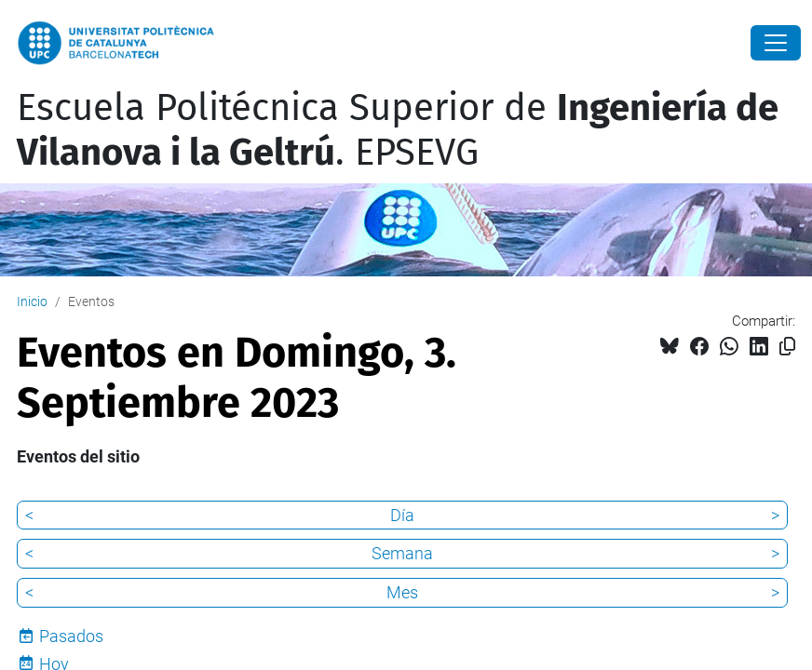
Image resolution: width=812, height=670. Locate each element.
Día (402, 515)
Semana (402, 553)
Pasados (71, 636)
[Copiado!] (787, 347)
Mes (402, 592)
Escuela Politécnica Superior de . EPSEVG (398, 130)
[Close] (776, 43)
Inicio (32, 301)
